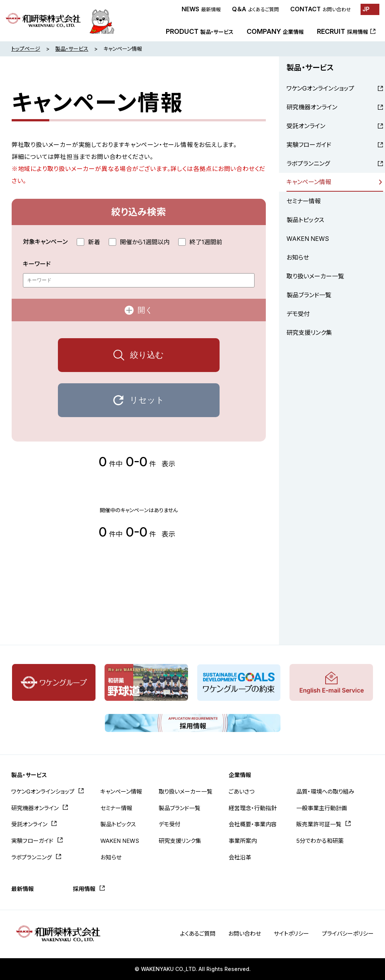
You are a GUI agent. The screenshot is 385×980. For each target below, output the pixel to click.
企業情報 (240, 775)
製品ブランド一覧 (309, 295)
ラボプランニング (308, 163)
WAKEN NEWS (308, 239)
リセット (147, 400)
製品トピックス (305, 220)
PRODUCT (200, 31)
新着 (88, 242)
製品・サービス (72, 49)
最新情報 (23, 889)
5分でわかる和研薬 (320, 841)
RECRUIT (343, 31)
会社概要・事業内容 (253, 824)
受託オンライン (306, 126)
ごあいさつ (242, 792)
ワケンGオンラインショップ (320, 88)
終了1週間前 (200, 242)
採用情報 (84, 889)
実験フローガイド (309, 145)
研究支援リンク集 (309, 333)
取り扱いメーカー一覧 (315, 276)
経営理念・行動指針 (253, 808)
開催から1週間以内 (139, 242)
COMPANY (275, 31)
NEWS (201, 9)
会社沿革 (240, 857)
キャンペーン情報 (309, 182)
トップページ (26, 49)
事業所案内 (243, 841)
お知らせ (298, 257)
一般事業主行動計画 (322, 808)
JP (366, 9)
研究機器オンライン (312, 107)
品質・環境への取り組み (325, 792)
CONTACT (321, 9)
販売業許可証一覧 (319, 824)
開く (145, 310)
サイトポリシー (291, 934)
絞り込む (147, 355)
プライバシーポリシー (348, 934)
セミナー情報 (304, 201)
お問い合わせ (245, 934)
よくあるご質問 (198, 934)
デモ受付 (298, 314)
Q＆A (255, 9)
